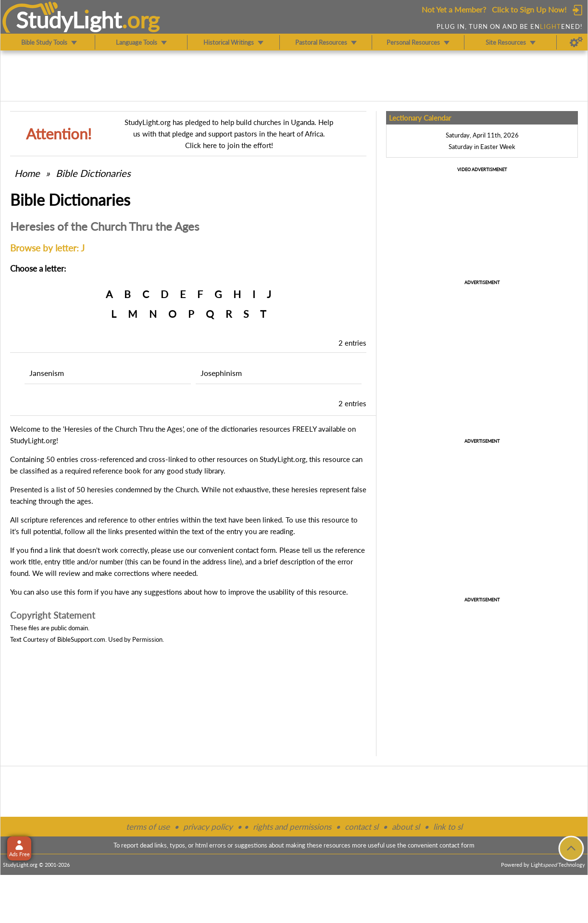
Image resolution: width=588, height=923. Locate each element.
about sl (406, 827)
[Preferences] (576, 42)
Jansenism (47, 373)
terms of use (148, 827)
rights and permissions (292, 827)
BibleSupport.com (81, 639)
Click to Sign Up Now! (529, 9)
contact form (256, 550)
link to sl (448, 827)
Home (27, 173)
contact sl (362, 827)
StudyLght (69, 20)
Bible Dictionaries (93, 173)
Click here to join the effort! (229, 145)
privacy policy (208, 827)
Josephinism (221, 373)
